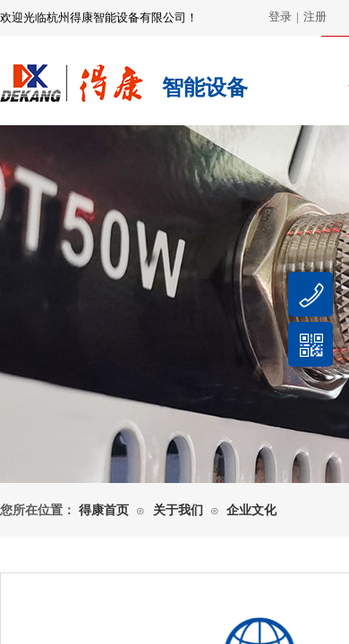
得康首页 (104, 510)
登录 (280, 17)
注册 (315, 17)
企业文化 (251, 510)
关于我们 (178, 510)
